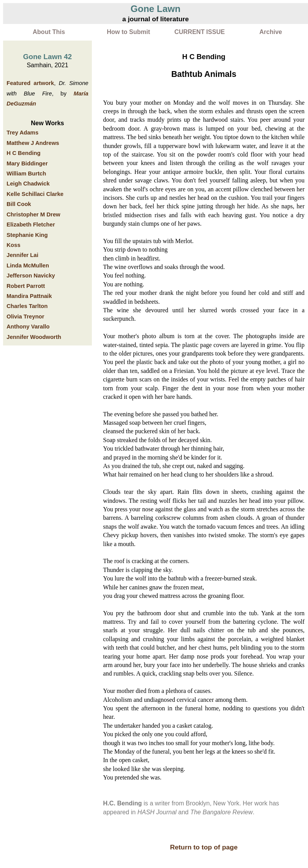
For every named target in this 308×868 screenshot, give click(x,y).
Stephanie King (27, 235)
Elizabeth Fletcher (31, 225)
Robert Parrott (26, 286)
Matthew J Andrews (33, 143)
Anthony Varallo (28, 327)
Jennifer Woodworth (34, 337)
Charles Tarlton (27, 306)
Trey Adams (23, 133)
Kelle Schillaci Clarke (35, 194)
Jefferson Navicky (31, 276)
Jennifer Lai (22, 255)
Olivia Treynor (25, 317)
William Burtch (26, 174)
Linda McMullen (28, 266)
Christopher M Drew (33, 214)
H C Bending (24, 153)
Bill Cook (19, 204)
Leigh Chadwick (28, 184)
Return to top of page (204, 847)
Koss (14, 245)
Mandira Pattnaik (29, 296)
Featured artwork (30, 83)
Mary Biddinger (27, 163)
